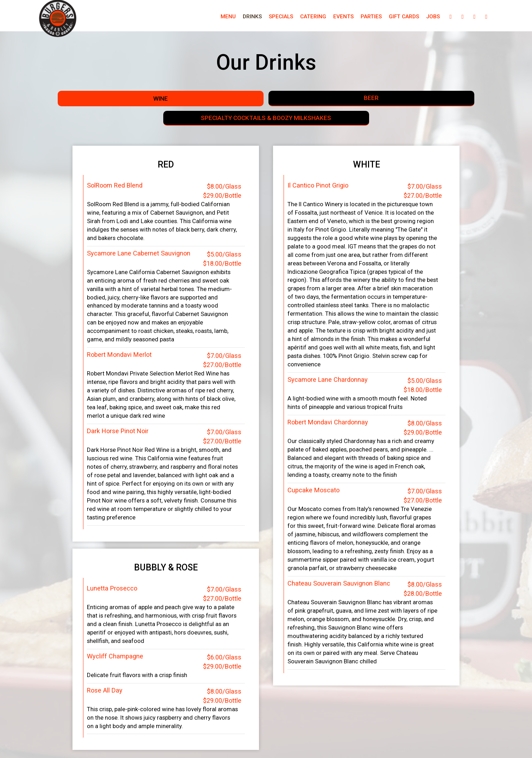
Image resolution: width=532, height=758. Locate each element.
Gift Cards (382, 18)
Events (322, 18)
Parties (349, 18)
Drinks (230, 18)
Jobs (411, 18)
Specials (259, 18)
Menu (206, 18)
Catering (291, 18)
